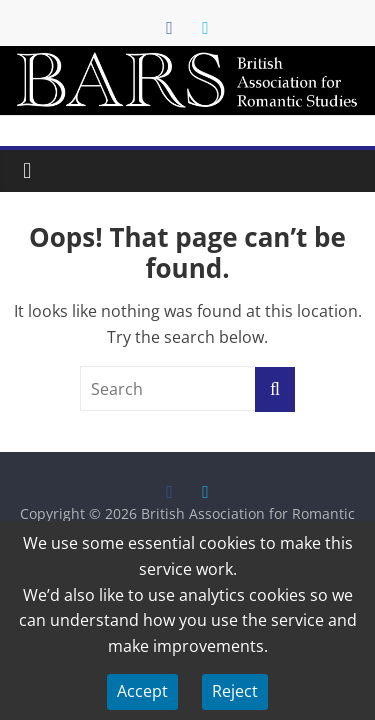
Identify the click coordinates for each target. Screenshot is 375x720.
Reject (235, 691)
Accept (142, 691)
